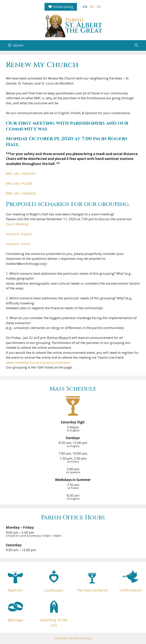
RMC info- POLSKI (19, 183)
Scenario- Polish (18, 244)
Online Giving (61, 7)
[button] (136, 45)
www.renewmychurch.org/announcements (38, 362)
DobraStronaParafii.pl (80, 638)
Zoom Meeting (17, 224)
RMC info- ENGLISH (21, 174)
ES (99, 7)
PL (92, 7)
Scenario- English (19, 234)
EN (85, 7)
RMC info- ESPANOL (21, 193)
